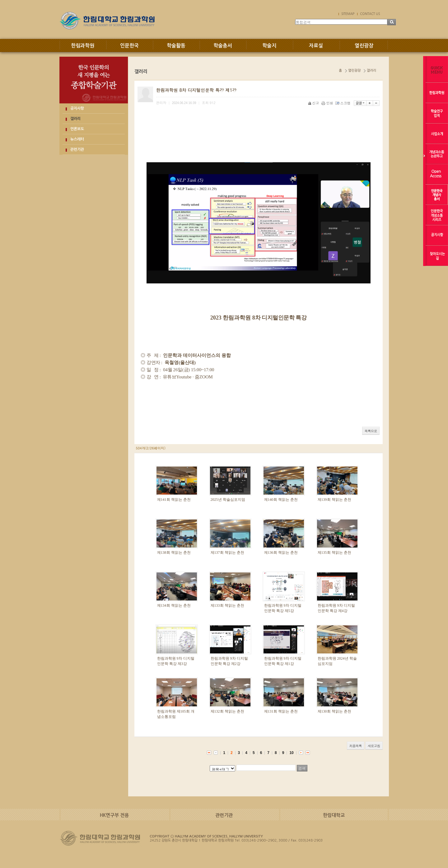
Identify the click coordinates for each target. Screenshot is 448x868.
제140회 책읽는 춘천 (281, 500)
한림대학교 (334, 815)
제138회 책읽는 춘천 (174, 553)
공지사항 (77, 108)
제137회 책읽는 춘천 (227, 553)
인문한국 (129, 46)
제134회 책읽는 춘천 (174, 605)
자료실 (316, 46)
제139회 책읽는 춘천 (334, 500)
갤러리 (75, 119)
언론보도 (77, 129)
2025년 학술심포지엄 (228, 500)
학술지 (269, 46)
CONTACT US (370, 14)
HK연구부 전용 (114, 815)
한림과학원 (83, 46)
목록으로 (371, 431)
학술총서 (223, 46)
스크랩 (343, 103)
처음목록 (356, 746)
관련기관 (77, 149)
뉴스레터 (77, 139)
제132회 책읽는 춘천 (227, 711)
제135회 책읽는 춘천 (334, 553)
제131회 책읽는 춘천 (281, 711)
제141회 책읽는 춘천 (174, 500)
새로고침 (374, 746)
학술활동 (176, 46)
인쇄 (328, 103)
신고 (314, 103)
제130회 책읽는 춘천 (334, 711)
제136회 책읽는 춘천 (281, 553)
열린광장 (364, 46)
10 (291, 753)
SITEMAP (348, 14)
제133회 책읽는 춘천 (227, 605)
